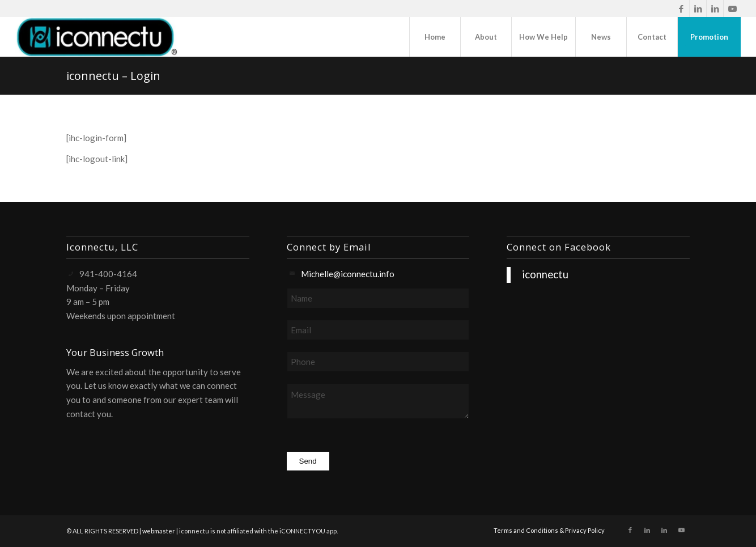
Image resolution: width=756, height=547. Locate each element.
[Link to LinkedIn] (698, 9)
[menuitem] (435, 37)
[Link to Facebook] (681, 9)
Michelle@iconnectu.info (348, 274)
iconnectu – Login (113, 76)
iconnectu (545, 274)
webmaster (159, 531)
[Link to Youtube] (732, 9)
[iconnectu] (96, 37)
